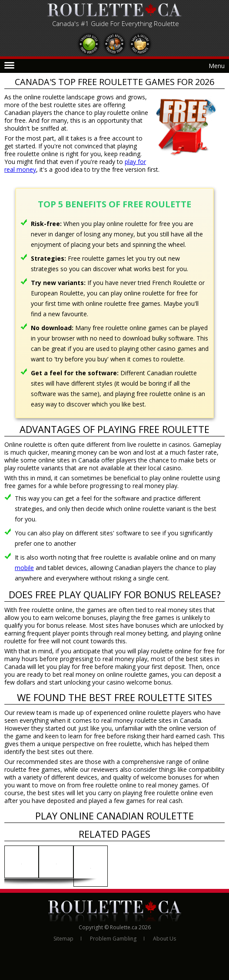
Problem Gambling (113, 939)
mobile (24, 568)
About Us (164, 939)
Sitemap (63, 939)
